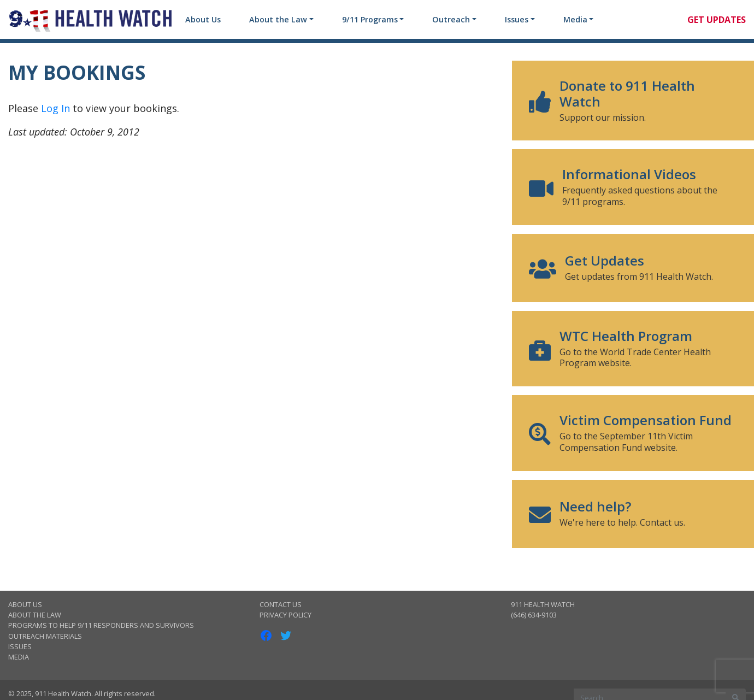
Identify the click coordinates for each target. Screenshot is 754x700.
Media (575, 19)
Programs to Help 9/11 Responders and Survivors (101, 625)
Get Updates (717, 20)
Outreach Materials (45, 636)
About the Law (278, 19)
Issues (517, 19)
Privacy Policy (285, 615)
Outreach (451, 19)
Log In (55, 108)
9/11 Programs (370, 19)
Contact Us (281, 604)
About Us (203, 19)
